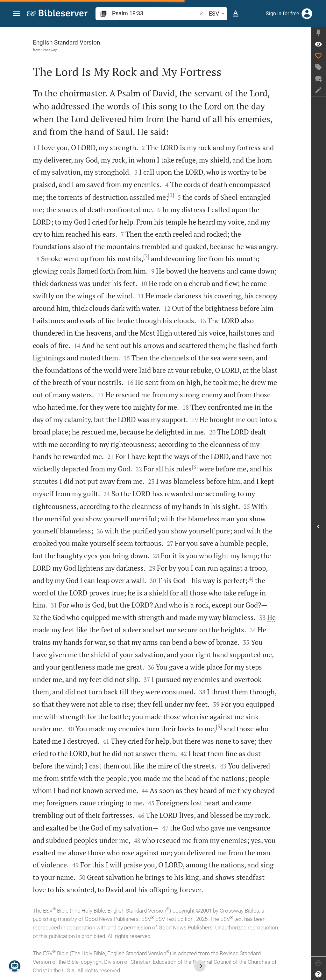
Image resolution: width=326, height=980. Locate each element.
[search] (155, 13)
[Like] (318, 56)
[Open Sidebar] (318, 526)
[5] (219, 726)
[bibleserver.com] (57, 14)
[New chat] (318, 79)
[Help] (318, 974)
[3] (195, 467)
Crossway (49, 50)
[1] (171, 195)
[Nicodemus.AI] (15, 966)
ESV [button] (218, 14)
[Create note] (318, 90)
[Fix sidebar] (318, 33)
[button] (16, 14)
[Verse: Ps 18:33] (318, 44)
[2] (146, 256)
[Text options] (236, 14)
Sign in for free (282, 14)
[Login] (307, 14)
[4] (250, 579)
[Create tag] (318, 67)
